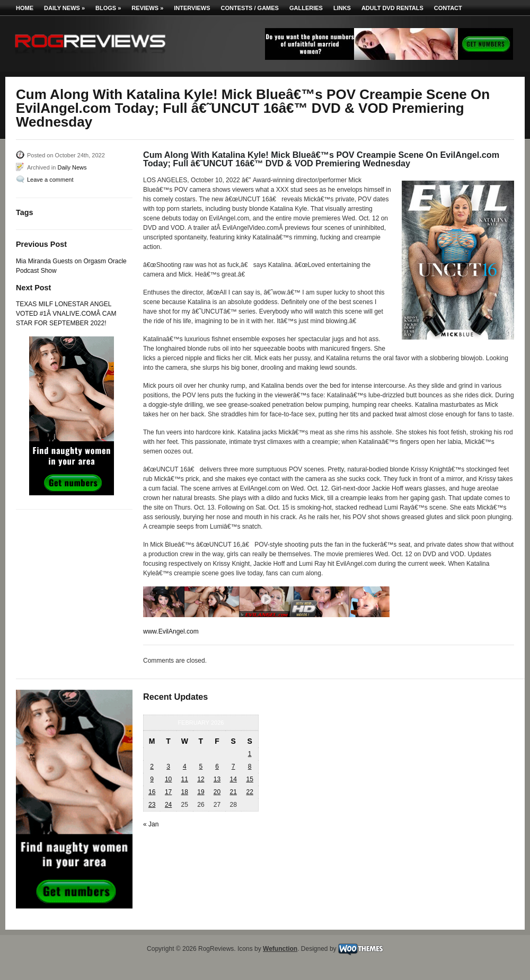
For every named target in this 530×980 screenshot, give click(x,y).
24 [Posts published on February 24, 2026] (168, 805)
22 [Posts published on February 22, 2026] (249, 792)
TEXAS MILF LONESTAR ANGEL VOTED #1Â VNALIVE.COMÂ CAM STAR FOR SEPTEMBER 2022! (66, 314)
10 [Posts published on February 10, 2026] (168, 779)
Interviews (192, 8)
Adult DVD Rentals (392, 8)
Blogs (108, 8)
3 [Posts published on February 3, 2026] (168, 767)
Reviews (147, 8)
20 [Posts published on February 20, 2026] (217, 792)
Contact (448, 8)
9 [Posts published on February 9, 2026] (152, 779)
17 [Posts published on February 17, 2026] (168, 792)
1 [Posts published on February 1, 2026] (250, 754)
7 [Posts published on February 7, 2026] (233, 767)
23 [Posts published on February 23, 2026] (152, 805)
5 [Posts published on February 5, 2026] (201, 767)
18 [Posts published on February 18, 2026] (185, 792)
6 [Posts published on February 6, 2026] (217, 767)
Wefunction (280, 949)
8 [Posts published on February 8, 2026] (250, 767)
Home (25, 8)
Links (342, 8)
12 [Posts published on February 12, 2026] (201, 779)
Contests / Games (250, 8)
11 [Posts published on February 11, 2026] (185, 779)
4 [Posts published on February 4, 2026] (185, 767)
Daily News (64, 8)
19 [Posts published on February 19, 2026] (201, 792)
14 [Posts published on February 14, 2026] (233, 779)
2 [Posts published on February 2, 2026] (152, 767)
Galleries (306, 8)
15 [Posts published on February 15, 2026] (249, 779)
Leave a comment (50, 180)
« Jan (151, 824)
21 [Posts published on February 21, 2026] (233, 792)
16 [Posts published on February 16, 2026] (152, 792)
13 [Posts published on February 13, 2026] (217, 779)
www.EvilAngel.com (171, 631)
